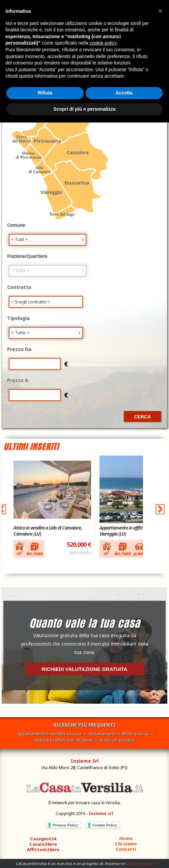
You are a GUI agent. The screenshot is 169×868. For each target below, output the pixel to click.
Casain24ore (43, 844)
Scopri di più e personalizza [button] (84, 109)
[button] (160, 11)
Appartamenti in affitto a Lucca (119, 734)
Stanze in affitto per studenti (64, 740)
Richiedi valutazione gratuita (85, 669)
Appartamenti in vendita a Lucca (49, 734)
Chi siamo (126, 844)
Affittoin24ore (43, 849)
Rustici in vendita (117, 740)
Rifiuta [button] (45, 93)
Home (126, 838)
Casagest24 (43, 839)
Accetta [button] (124, 93)
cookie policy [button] (103, 43)
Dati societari (141, 863)
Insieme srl (101, 813)
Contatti (126, 849)
